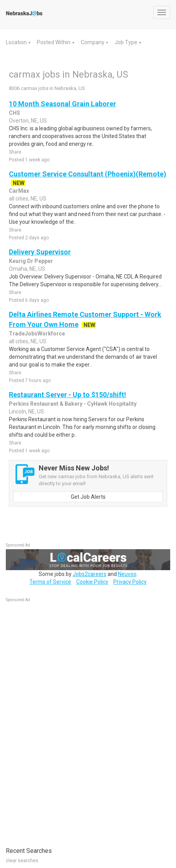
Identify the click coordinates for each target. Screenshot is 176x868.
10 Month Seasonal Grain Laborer (62, 104)
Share (15, 152)
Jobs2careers (90, 574)
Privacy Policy (130, 582)
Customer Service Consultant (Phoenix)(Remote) (88, 174)
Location (17, 42)
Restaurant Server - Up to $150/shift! (67, 395)
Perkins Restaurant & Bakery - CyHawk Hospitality (73, 404)
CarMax (19, 191)
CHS (15, 113)
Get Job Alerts (88, 497)
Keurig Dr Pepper (31, 261)
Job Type (126, 42)
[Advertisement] (64, 721)
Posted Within (54, 42)
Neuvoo (127, 574)
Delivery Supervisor (40, 252)
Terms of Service (50, 582)
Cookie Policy (92, 582)
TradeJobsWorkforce (37, 334)
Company (93, 42)
